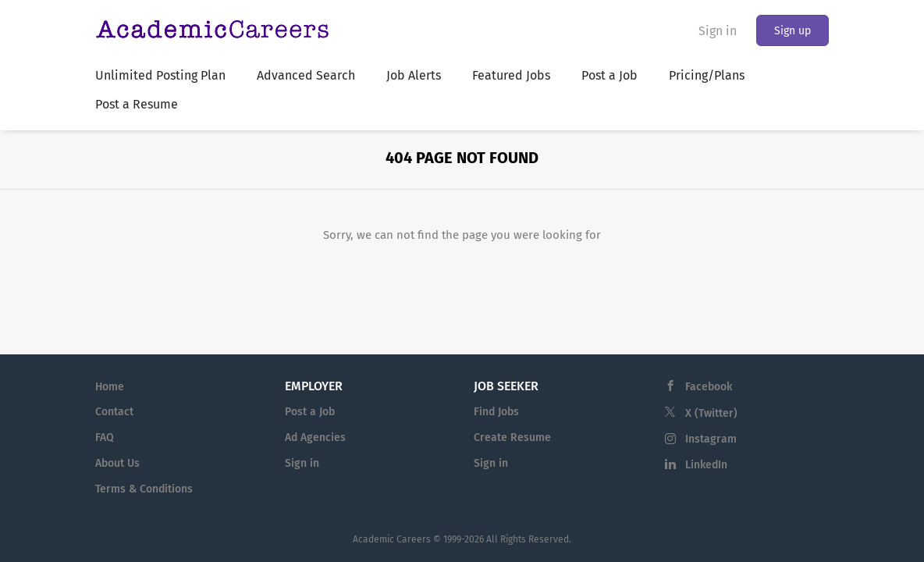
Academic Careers (392, 539)
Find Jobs (496, 412)
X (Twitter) (711, 413)
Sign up (793, 31)
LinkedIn (706, 465)
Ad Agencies (315, 438)
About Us (117, 463)
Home (110, 387)
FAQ (105, 438)
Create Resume (512, 438)
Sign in (718, 31)
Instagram (711, 439)
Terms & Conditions (144, 489)
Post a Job (310, 412)
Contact (114, 412)
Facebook (709, 387)
